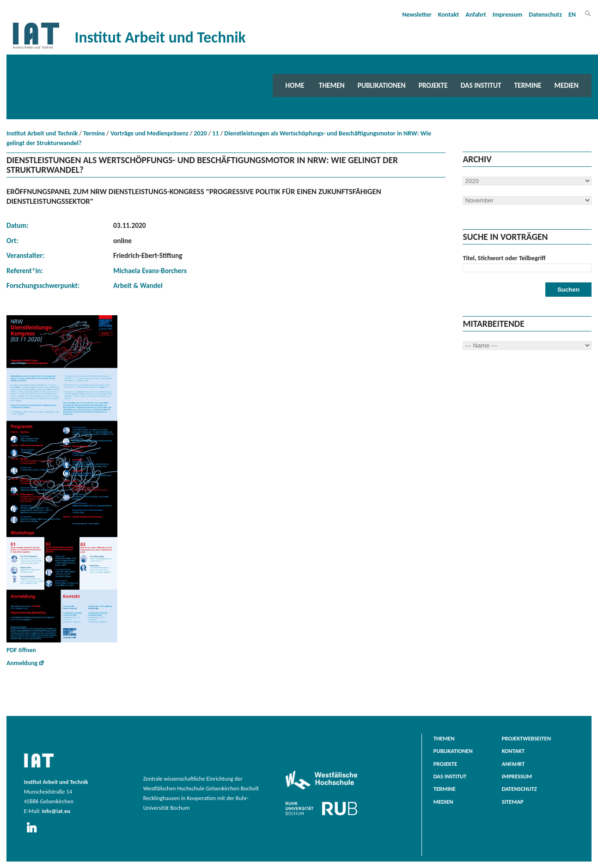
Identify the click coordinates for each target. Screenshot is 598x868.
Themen (332, 85)
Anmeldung (22, 663)
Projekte (433, 85)
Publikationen (382, 85)
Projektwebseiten (526, 738)
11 (215, 133)
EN (572, 15)
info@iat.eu (56, 811)
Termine (528, 85)
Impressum (508, 15)
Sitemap (513, 802)
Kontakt (448, 15)
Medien (567, 85)
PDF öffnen (62, 485)
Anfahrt (476, 15)
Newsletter (417, 15)
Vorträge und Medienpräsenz (149, 133)
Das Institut (481, 85)
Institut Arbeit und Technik (42, 133)
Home (295, 85)
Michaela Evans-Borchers (150, 271)
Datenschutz (545, 15)
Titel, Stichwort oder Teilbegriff (504, 258)
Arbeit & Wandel (138, 285)
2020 (200, 133)
